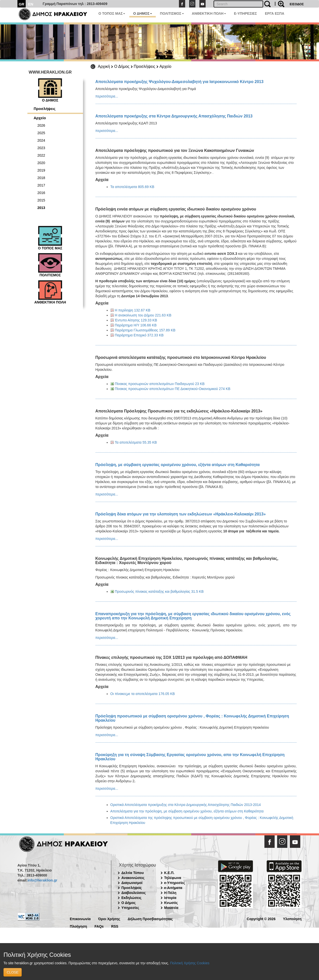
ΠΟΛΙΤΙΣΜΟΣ (172, 13)
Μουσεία (171, 908)
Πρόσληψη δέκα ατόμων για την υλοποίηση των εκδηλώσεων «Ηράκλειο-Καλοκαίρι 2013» (181, 514)
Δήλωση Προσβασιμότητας (150, 919)
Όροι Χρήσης (109, 919)
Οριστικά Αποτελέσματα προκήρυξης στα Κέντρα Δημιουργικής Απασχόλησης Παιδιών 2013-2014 (186, 805)
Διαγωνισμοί (132, 883)
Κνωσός (171, 903)
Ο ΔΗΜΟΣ (142, 13)
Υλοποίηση (292, 919)
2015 (41, 200)
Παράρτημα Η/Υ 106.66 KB (136, 325)
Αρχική (104, 66)
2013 (41, 208)
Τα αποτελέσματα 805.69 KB (132, 187)
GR (22, 4)
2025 (41, 133)
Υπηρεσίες (130, 908)
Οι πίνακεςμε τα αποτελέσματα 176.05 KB (143, 694)
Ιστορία (170, 898)
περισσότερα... (107, 96)
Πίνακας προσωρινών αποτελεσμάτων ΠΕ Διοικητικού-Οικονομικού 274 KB (173, 389)
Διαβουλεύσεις (134, 893)
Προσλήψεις (145, 66)
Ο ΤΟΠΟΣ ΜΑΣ (112, 13)
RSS (115, 926)
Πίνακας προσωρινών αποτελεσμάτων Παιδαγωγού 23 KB (160, 384)
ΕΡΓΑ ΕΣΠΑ (275, 13)
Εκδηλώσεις (131, 898)
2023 (41, 148)
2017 (41, 185)
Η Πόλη (170, 893)
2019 (41, 170)
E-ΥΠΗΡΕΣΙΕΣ (245, 13)
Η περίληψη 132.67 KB (133, 310)
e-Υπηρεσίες (175, 883)
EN (31, 4)
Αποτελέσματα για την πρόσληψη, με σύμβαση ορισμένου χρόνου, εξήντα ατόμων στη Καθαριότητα (187, 811)
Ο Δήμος (122, 66)
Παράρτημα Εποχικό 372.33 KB (139, 335)
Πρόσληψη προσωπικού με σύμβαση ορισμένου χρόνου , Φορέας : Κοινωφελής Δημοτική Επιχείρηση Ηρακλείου (192, 718)
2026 (41, 125)
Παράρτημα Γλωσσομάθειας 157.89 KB (145, 330)
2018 (41, 178)
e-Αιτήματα (173, 888)
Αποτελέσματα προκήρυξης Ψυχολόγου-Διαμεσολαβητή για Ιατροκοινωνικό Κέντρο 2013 (180, 82)
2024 (41, 140)
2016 (41, 193)
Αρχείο (165, 66)
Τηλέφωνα (173, 878)
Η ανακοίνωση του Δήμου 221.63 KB (143, 315)
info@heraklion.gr (42, 880)
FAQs (99, 926)
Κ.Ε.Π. (169, 873)
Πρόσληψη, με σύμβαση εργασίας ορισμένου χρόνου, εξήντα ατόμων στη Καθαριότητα (178, 465)
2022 (41, 155)
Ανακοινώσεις (133, 878)
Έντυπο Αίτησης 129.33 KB (136, 320)
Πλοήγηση (78, 926)
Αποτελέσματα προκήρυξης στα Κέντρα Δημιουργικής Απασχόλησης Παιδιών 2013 (174, 116)
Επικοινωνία (80, 919)
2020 (41, 163)
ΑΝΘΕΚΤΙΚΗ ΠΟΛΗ (209, 13)
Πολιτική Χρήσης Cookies (190, 963)
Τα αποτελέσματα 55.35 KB (136, 442)
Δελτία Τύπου (133, 873)
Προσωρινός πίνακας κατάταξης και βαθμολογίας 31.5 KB (159, 591)
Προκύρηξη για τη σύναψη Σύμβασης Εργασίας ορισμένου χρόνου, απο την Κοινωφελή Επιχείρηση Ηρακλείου (190, 757)
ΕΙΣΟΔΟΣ (297, 4)
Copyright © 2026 (261, 919)
